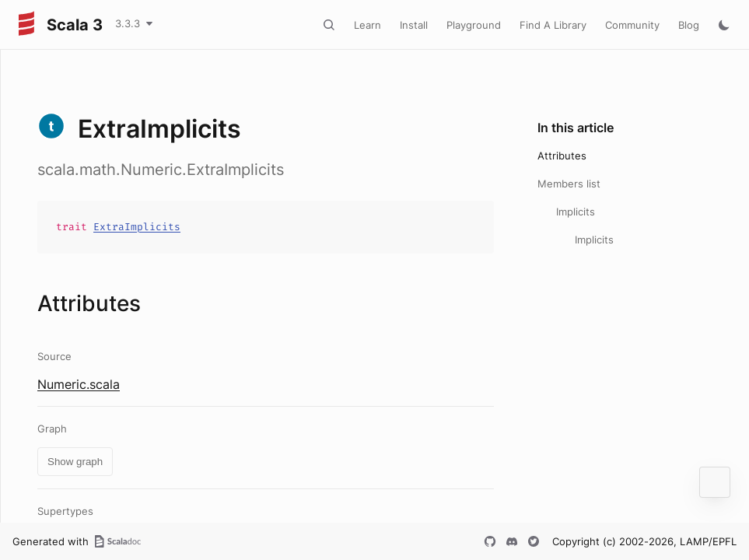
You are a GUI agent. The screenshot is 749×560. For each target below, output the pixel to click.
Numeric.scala (79, 384)
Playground (474, 25)
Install (414, 25)
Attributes (562, 156)
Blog (689, 25)
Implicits (576, 212)
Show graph (75, 462)
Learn (367, 25)
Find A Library (553, 25)
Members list (569, 184)
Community (632, 25)
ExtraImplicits (137, 227)
